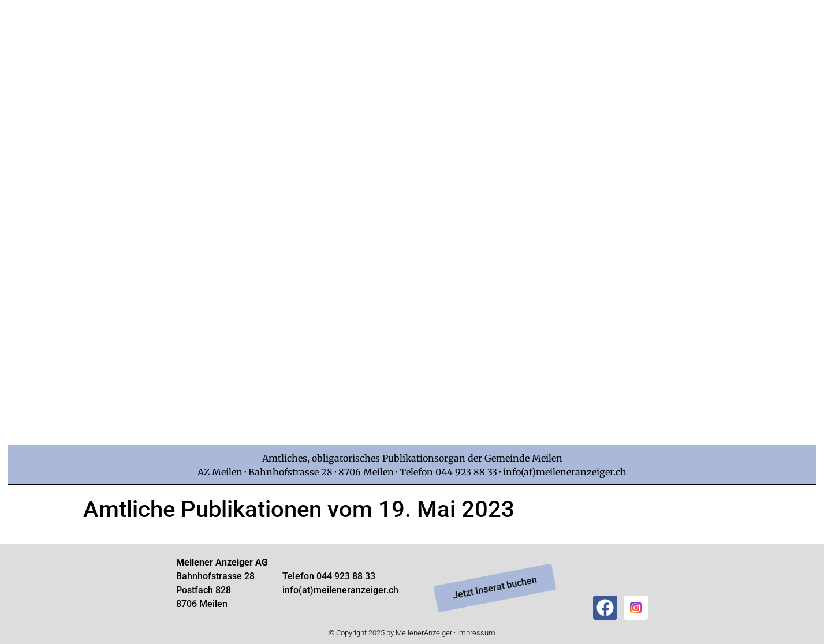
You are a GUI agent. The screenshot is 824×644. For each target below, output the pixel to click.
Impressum (476, 633)
